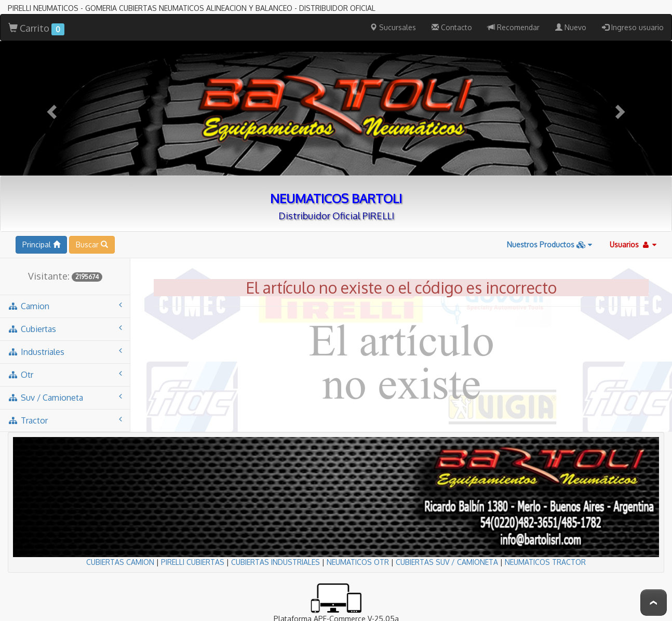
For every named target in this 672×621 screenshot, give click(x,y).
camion (65, 306)
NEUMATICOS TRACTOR (545, 562)
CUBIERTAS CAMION (120, 562)
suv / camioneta (65, 397)
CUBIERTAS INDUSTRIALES (275, 562)
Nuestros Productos (549, 245)
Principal (41, 245)
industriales (65, 352)
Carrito (36, 29)
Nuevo (571, 27)
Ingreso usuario (633, 27)
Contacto (452, 27)
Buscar (92, 245)
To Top (654, 603)
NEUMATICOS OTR (358, 562)
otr (65, 374)
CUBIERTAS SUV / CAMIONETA (447, 562)
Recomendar (514, 27)
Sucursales (393, 27)
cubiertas (65, 329)
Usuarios (633, 245)
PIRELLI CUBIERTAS (193, 562)
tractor (65, 420)
